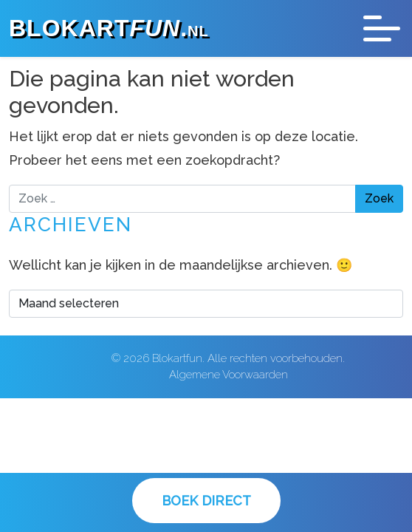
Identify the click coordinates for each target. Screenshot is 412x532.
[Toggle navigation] (382, 28)
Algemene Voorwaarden (229, 375)
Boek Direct (206, 501)
